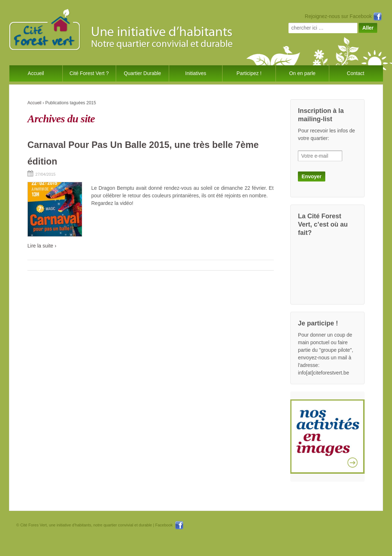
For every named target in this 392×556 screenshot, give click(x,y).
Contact (356, 73)
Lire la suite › (42, 246)
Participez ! (249, 73)
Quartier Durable (142, 73)
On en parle (302, 73)
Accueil (36, 73)
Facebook (169, 525)
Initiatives (196, 73)
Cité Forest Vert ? (89, 73)
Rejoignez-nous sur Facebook (343, 16)
